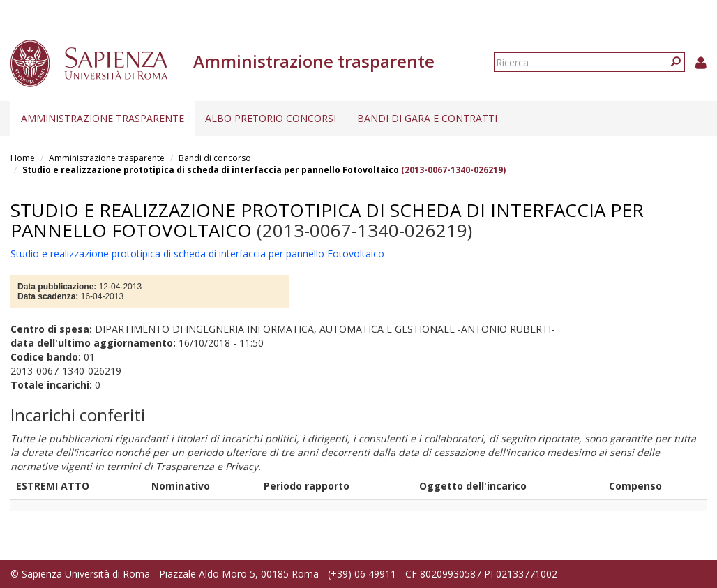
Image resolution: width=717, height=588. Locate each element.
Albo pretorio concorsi (271, 118)
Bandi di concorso (215, 158)
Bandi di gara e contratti (427, 118)
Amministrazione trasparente (103, 118)
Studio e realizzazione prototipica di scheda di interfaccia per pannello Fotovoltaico (211, 170)
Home (23, 158)
